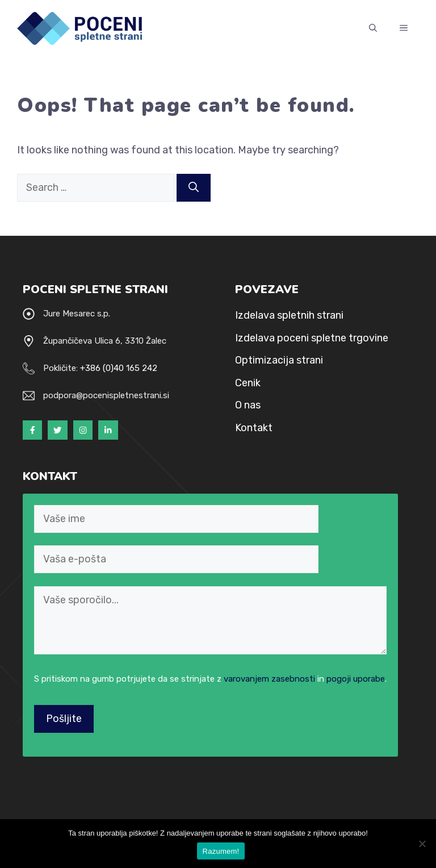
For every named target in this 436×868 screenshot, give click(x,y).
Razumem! (221, 851)
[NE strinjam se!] (422, 844)
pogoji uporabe (356, 679)
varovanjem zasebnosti (269, 679)
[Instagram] (83, 430)
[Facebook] (32, 430)
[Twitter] (57, 430)
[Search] (194, 188)
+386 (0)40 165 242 (119, 368)
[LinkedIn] (108, 430)
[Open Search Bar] (373, 28)
